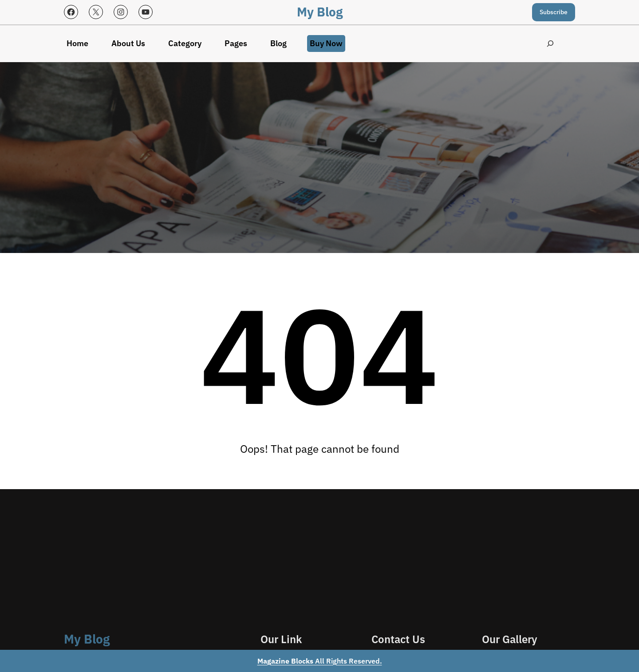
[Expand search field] (550, 44)
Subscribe (554, 12)
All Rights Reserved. (320, 661)
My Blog (320, 12)
